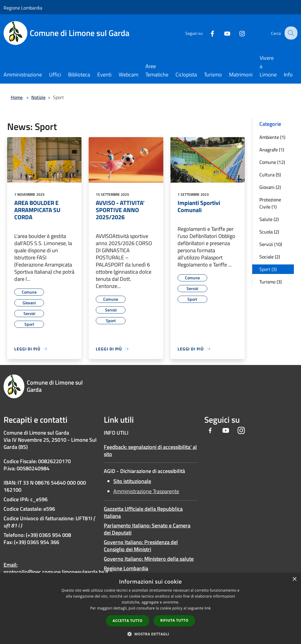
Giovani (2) (270, 187)
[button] (150, 634)
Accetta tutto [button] (128, 621)
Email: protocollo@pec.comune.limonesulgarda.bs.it (56, 568)
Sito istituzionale (132, 481)
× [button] (294, 579)
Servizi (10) (271, 244)
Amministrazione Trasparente (146, 491)
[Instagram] (237, 33)
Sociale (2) (270, 257)
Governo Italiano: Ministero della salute (149, 559)
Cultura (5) (270, 175)
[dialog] (150, 608)
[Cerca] (290, 33)
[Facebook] (208, 33)
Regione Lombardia (23, 8)
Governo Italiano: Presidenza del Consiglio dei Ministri (141, 546)
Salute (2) (269, 219)
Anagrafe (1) (272, 150)
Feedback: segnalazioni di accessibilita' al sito (150, 451)
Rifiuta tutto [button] (174, 620)
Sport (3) (268, 269)
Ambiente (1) (272, 137)
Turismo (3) (271, 282)
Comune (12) (272, 162)
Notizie (38, 97)
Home (17, 97)
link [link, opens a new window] (208, 608)
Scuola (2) (269, 232)
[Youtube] (222, 33)
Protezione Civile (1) (270, 203)
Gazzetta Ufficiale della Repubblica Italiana (143, 512)
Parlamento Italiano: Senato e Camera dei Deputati (147, 529)
